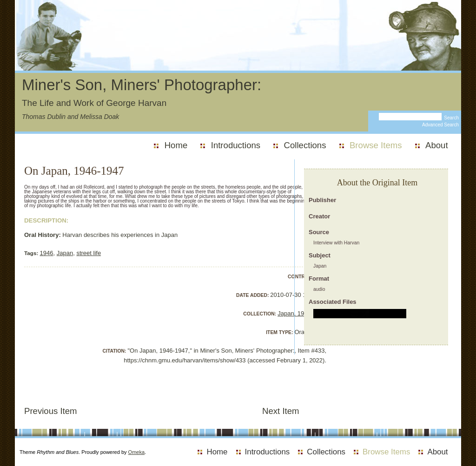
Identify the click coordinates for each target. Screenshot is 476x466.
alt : (360, 314)
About (437, 145)
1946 (47, 253)
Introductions (236, 145)
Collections (305, 145)
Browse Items (376, 145)
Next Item (281, 411)
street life (89, 253)
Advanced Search (440, 125)
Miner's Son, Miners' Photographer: (142, 85)
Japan (65, 253)
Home (176, 145)
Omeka (136, 452)
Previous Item (51, 411)
